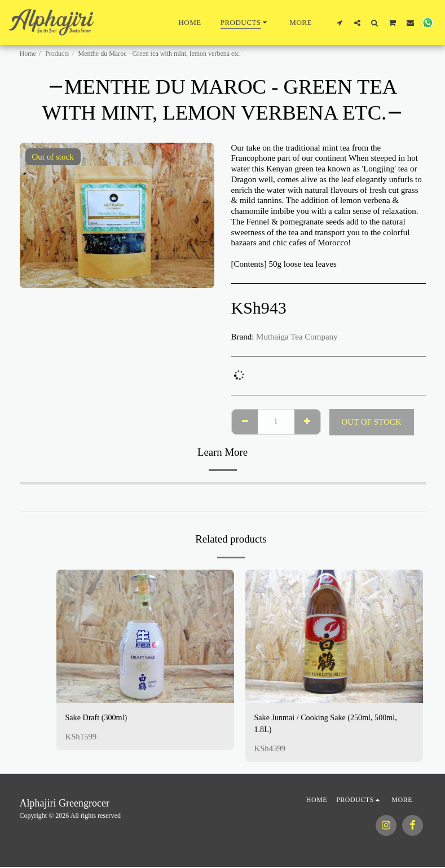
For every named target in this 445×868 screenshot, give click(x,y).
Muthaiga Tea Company (297, 337)
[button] (340, 23)
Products (57, 54)
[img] (145, 636)
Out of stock (371, 422)
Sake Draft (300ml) (98, 718)
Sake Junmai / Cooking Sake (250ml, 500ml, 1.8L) (330, 724)
